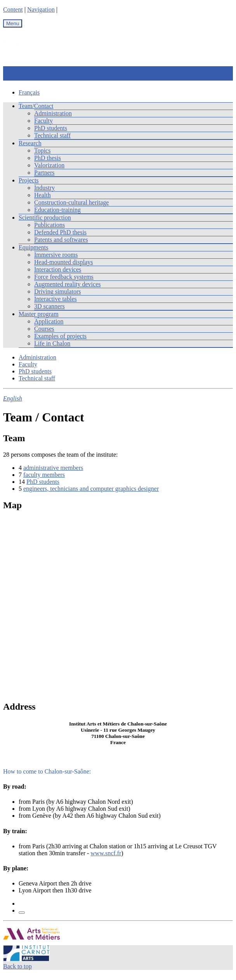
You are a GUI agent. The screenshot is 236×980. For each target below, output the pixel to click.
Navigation (41, 9)
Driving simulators (57, 291)
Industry (44, 188)
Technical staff (52, 135)
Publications (49, 225)
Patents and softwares (61, 240)
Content (13, 9)
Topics (42, 150)
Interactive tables (56, 299)
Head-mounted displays (64, 262)
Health (43, 195)
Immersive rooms (56, 255)
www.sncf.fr (106, 853)
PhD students (51, 128)
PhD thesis (48, 158)
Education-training (57, 210)
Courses (44, 329)
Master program (39, 314)
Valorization (49, 165)
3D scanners (49, 306)
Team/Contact (36, 106)
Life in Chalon (52, 343)
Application (49, 321)
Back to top (17, 966)
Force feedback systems (64, 277)
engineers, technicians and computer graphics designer (91, 489)
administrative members (53, 468)
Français (29, 92)
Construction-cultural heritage (71, 202)
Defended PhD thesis (60, 232)
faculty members (44, 475)
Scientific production (45, 217)
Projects (29, 180)
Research (30, 143)
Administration (53, 113)
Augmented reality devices (68, 284)
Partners (44, 173)
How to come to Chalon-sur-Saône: (47, 771)
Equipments (33, 247)
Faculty (43, 121)
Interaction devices (58, 269)
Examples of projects (60, 336)
